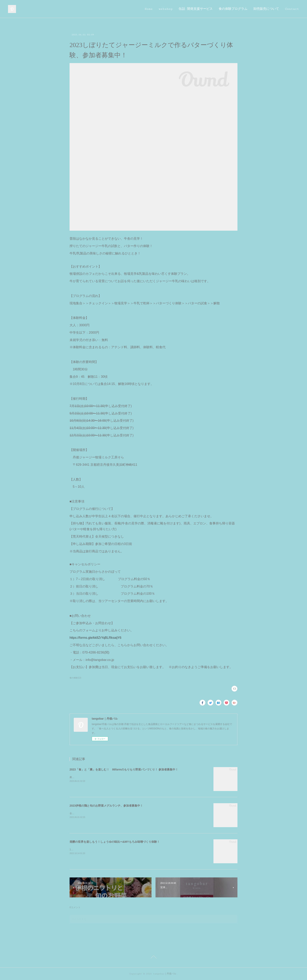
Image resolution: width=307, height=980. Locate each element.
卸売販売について (266, 9)
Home (149, 9)
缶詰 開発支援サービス (196, 9)
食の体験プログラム (233, 9)
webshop (166, 9)
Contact (292, 9)
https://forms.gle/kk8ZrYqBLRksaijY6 (95, 638)
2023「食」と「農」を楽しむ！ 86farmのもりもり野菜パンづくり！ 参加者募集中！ (124, 769)
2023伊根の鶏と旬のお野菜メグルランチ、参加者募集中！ (106, 806)
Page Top (153, 958)
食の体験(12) (75, 678)
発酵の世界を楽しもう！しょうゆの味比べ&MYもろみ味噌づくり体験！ (115, 842)
